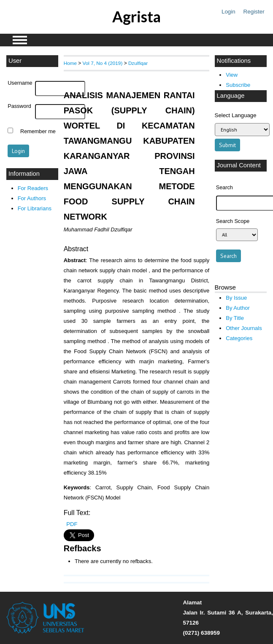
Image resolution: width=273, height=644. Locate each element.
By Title (235, 318)
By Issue (236, 298)
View (232, 75)
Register (254, 12)
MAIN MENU (20, 40)
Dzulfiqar (138, 63)
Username (20, 83)
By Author (238, 308)
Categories (239, 338)
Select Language (236, 115)
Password (19, 106)
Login (228, 12)
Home (70, 63)
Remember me (38, 131)
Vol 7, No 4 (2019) (103, 63)
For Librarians (35, 208)
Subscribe (238, 85)
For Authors (32, 198)
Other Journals (244, 328)
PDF (72, 524)
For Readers (33, 188)
